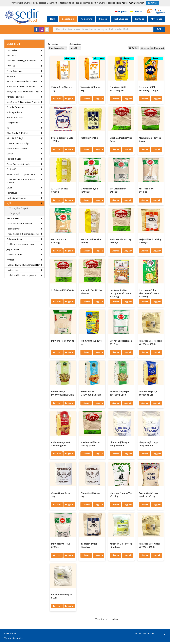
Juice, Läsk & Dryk (15, 138)
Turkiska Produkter (15, 107)
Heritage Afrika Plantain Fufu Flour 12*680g (149, 293)
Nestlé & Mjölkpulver (16, 198)
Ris (8, 128)
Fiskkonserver (13, 229)
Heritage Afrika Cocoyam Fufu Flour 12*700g (120, 293)
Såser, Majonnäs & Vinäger (19, 224)
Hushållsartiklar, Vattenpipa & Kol (22, 275)
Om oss (103, 19)
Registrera (86, 19)
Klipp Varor (12, 55)
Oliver (9, 188)
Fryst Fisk (11, 66)
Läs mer (57, 99)
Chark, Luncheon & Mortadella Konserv (21, 181)
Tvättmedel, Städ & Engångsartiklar (23, 265)
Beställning (68, 19)
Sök (159, 29)
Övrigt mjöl (15, 213)
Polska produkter (15, 112)
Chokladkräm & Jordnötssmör (21, 244)
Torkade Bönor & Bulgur (18, 143)
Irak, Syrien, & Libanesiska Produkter (24, 102)
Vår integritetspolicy (13, 638)
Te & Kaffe (12, 169)
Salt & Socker (13, 218)
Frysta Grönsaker (15, 71)
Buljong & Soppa (15, 239)
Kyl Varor (11, 76)
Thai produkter (13, 123)
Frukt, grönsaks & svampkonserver (23, 234)
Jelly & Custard (13, 249)
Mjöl (9, 203)
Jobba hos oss (121, 19)
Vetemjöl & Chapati (19, 208)
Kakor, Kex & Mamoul (17, 148)
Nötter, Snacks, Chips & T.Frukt (21, 174)
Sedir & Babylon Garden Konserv (22, 81)
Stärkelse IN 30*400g (63, 290)
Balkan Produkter (15, 117)
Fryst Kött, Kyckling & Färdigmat (22, 61)
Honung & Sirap (14, 159)
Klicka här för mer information (130, 3)
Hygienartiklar (13, 270)
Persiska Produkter (15, 97)
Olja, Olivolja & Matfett (17, 133)
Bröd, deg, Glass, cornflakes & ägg (23, 92)
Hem (53, 19)
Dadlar (10, 154)
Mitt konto (156, 19)
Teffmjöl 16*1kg (89, 138)
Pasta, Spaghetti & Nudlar (19, 164)
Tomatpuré (12, 193)
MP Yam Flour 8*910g (63, 341)
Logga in (69, 99)
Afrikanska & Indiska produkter (21, 86)
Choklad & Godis (14, 255)
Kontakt (140, 19)
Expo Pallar (12, 50)
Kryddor (10, 260)
